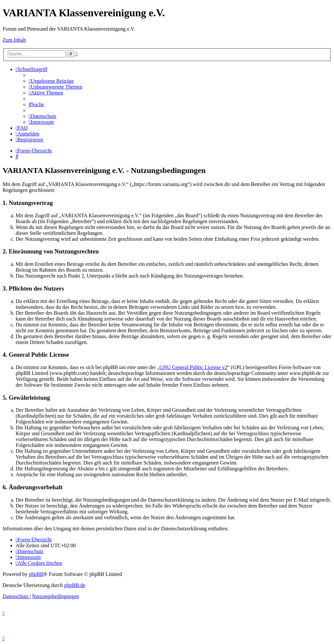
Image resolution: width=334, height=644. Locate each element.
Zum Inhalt (14, 40)
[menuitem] (51, 81)
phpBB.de (75, 585)
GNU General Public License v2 (193, 367)
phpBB (36, 574)
